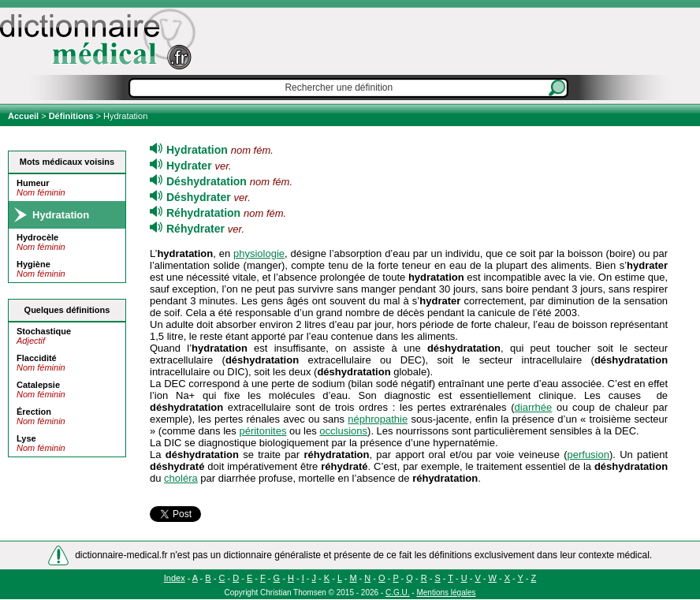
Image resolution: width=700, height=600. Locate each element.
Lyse (26, 438)
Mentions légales (446, 593)
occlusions (343, 431)
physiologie (259, 253)
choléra (181, 478)
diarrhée (534, 407)
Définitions (71, 116)
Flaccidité (37, 358)
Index (175, 578)
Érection (34, 412)
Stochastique (44, 331)
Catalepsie (38, 385)
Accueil (24, 116)
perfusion (588, 455)
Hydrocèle (37, 237)
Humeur (33, 183)
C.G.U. (398, 593)
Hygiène (34, 264)
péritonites (262, 431)
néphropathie (378, 419)
